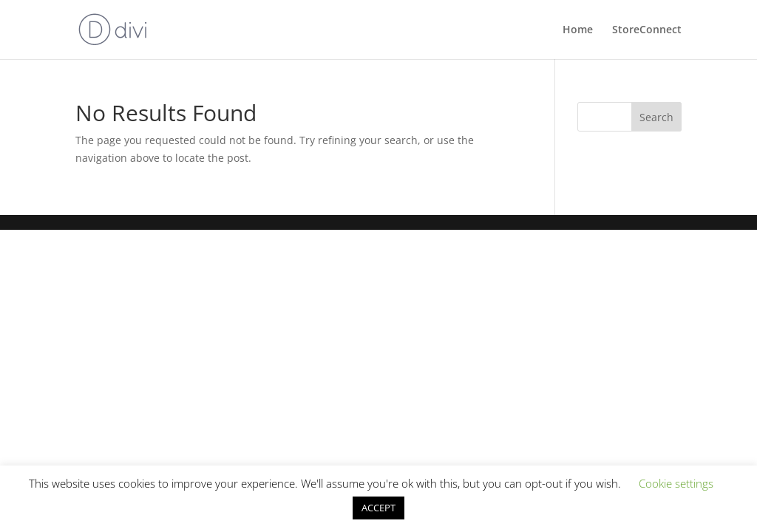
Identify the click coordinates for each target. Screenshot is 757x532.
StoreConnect (647, 30)
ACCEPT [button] (378, 508)
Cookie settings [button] (676, 483)
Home (578, 30)
